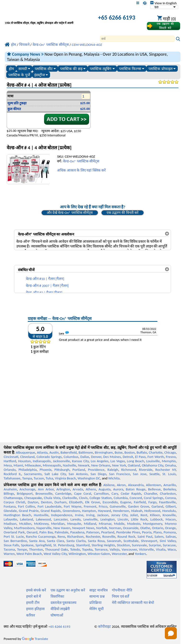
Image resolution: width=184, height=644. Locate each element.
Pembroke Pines (128, 532)
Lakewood (43, 519)
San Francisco (120, 474)
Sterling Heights (103, 545)
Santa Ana (37, 541)
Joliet (134, 515)
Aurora (118, 489)
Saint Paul (145, 537)
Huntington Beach (17, 515)
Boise (118, 452)
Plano (157, 532)
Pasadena (77, 532)
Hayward (104, 511)
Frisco (103, 506)
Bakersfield (69, 452)
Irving (90, 515)
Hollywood (152, 511)
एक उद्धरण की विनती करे (123, 213)
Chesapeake (33, 498)
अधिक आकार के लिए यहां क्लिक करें (81, 170)
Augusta (104, 489)
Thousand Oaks (57, 549)
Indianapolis (42, 461)
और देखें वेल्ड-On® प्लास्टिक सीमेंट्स (70, 213)
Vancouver (129, 549)
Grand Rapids (51, 511)
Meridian (58, 524)
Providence (96, 470)
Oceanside (131, 528)
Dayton (33, 502)
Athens (91, 489)
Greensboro (71, 511)
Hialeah (137, 511)
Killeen (155, 515)
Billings (9, 494)
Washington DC (89, 478)
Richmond (129, 470)
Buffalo (142, 452)
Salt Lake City (55, 474)
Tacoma (9, 549)
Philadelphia (28, 470)
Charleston (168, 494)
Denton (46, 502)
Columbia (121, 498)
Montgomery (153, 524)
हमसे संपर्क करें (36, 590)
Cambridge (63, 494)
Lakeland (26, 519)
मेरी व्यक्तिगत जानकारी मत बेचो (133, 603)
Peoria (147, 532)
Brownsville (44, 494)
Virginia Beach (65, 478)
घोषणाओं (57, 615)
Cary (115, 494)
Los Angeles (100, 461)
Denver (96, 457)
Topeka (87, 549)
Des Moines (112, 457)
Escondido (110, 502)
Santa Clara (55, 541)
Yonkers (141, 554)
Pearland (108, 532)
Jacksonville (61, 461)
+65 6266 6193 (117, 17)
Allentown (153, 485)
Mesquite (74, 524)
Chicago (170, 452)
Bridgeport (25, 494)
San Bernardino (15, 541)
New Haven (62, 528)
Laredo (75, 519)
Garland (157, 506)
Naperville (44, 528)
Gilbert (171, 506)
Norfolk (102, 528)
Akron (121, 485)
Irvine (79, 515)
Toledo (75, 549)
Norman (115, 528)
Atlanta (42, 452)
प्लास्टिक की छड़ (73, 69)
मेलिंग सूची (96, 609)
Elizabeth (76, 502)
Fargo (152, 502)
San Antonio (78, 474)
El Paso (140, 457)
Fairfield (140, 502)
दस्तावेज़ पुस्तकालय (63, 603)
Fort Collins (27, 506)
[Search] (137, 39)
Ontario (158, 528)
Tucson (39, 478)
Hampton (89, 511)
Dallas (85, 457)
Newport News (83, 528)
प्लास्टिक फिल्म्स (132, 69)
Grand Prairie (29, 511)
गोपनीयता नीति (122, 590)
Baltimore (86, 452)
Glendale (10, 511)
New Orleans (101, 465)
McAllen (25, 524)
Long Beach (136, 461)
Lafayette (10, 519)
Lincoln (123, 519)
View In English (163, 3)
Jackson (103, 515)
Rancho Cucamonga (41, 537)
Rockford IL (12, 474)
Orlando (10, 470)
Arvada (78, 489)
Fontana (10, 506)
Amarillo (170, 485)
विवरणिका (57, 596)
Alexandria (136, 485)
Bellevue (154, 489)
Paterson (93, 532)
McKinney (41, 524)
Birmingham (104, 452)
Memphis (169, 461)
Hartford (10, 461)
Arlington (63, 489)
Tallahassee (12, 478)
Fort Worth (156, 457)
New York (119, 465)
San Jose (140, 474)
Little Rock (139, 519)
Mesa (8, 465)
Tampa (27, 478)
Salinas (171, 537)
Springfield (43, 545)
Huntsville (41, 515)
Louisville (153, 461)
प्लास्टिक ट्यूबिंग (102, 69)
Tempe (22, 549)
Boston (129, 452)
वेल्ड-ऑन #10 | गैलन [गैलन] (45, 279)
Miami (18, 465)
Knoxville (169, 515)
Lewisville (90, 519)
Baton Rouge (136, 489)
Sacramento (33, 474)
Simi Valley (168, 541)
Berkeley (170, 489)
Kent (144, 515)
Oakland (134, 465)
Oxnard (32, 532)
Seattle (154, 474)
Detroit (128, 457)
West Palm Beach (29, 554)
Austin (54, 452)
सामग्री (24, 69)
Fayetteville (167, 502)
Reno (61, 537)
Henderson (121, 511)
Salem (159, 537)
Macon (171, 519)
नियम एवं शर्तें (121, 596)
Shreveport (149, 541)
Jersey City (119, 515)
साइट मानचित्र (98, 590)
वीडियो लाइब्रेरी (60, 609)
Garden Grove (138, 506)
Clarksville (70, 498)
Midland (90, 524)
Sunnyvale (139, 545)
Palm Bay (46, 532)
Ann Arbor (46, 489)
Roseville (109, 537)
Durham (61, 502)
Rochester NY (165, 470)
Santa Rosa (96, 541)
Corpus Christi (14, 502)
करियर (31, 615)
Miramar (105, 524)
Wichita (114, 478)
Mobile (119, 524)
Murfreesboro (24, 528)
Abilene (109, 485)
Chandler (150, 494)
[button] (171, 633)
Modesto (134, 524)
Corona (170, 498)
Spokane (27, 545)
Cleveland (27, 457)
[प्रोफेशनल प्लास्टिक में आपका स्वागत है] (46, 18)
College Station (101, 498)
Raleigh (113, 470)
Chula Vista (52, 498)
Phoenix (45, 470)
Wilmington (77, 554)
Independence (62, 515)
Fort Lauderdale (50, 506)
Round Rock (126, 537)
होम (11, 69)
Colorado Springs (49, 457)
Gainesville (118, 506)
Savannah (114, 541)
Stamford (83, 545)
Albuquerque (25, 452)
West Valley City (55, 554)
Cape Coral (83, 494)
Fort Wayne (73, 506)
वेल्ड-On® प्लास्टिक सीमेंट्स (81, 161)
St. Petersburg (64, 545)
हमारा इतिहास (35, 609)
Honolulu (169, 511)
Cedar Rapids (131, 494)
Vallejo (115, 549)
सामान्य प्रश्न (97, 596)
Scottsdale (131, 541)
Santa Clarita (76, 541)
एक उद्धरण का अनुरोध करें (68, 590)
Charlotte (156, 452)
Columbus (71, 457)
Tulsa (49, 478)
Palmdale (61, 532)
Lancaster (60, 519)
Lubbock (156, 519)
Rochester (93, 537)
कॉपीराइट (104, 627)
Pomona (170, 532)
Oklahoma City (152, 465)
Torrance (101, 549)
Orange (170, 528)
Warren (9, 554)
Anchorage (27, 489)
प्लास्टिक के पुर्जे (19, 75)
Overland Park (14, 532)
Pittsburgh (62, 470)
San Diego (98, 474)
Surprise (155, 545)
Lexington (108, 519)
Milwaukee (33, 465)
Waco (172, 549)
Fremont (90, 506)
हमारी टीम (33, 603)
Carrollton (101, 494)
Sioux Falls (11, 545)
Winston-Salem (99, 554)
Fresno (171, 457)
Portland (79, 470)
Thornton (36, 549)
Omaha (170, 465)
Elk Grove (93, 502)
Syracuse (169, 545)
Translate (35, 639)
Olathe (145, 528)
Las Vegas (118, 461)
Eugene (126, 502)
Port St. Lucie (14, 537)
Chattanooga (13, 498)
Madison (10, 524)
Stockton (123, 545)
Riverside (146, 470)
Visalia (161, 549)
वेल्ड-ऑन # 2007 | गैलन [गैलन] (47, 286)
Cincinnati (11, 457)
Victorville (146, 549)
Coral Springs (153, 498)
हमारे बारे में (34, 596)
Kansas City (80, 461)
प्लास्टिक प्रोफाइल (162, 69)
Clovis (83, 498)
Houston (24, 461)
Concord (136, 498)
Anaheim (10, 489)
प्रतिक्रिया (95, 603)
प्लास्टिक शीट (45, 69)
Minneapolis (52, 465)
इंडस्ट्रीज (41, 75)
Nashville (69, 465)
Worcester (119, 554)
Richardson (75, 537)
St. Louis (169, 474)
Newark (83, 465)
